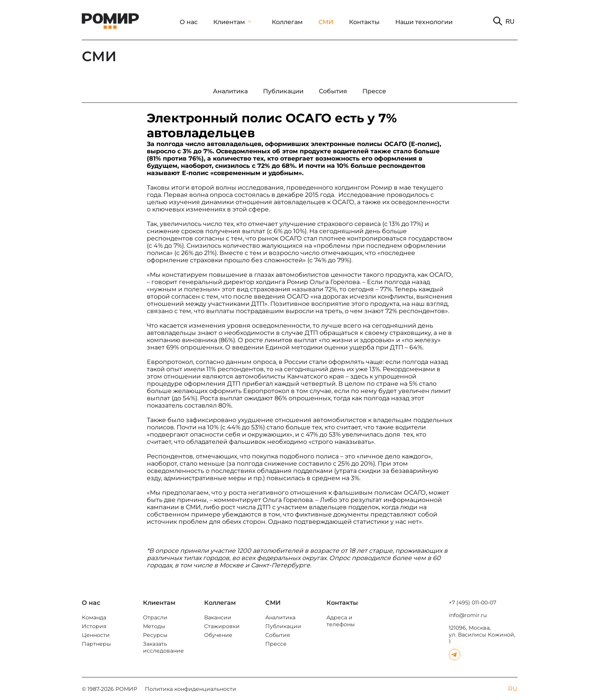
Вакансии (218, 617)
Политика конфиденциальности (191, 689)
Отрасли (155, 617)
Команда (94, 617)
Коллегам (287, 22)
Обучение (218, 635)
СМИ (326, 22)
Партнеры (96, 644)
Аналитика (280, 617)
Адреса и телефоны (341, 621)
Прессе (276, 644)
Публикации (283, 626)
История (94, 626)
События (278, 635)
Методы (154, 626)
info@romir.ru (468, 615)
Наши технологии (424, 22)
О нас (189, 22)
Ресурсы (155, 635)
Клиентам (229, 22)
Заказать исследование (163, 647)
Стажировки (222, 626)
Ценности (96, 635)
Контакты (364, 22)
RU (510, 22)
